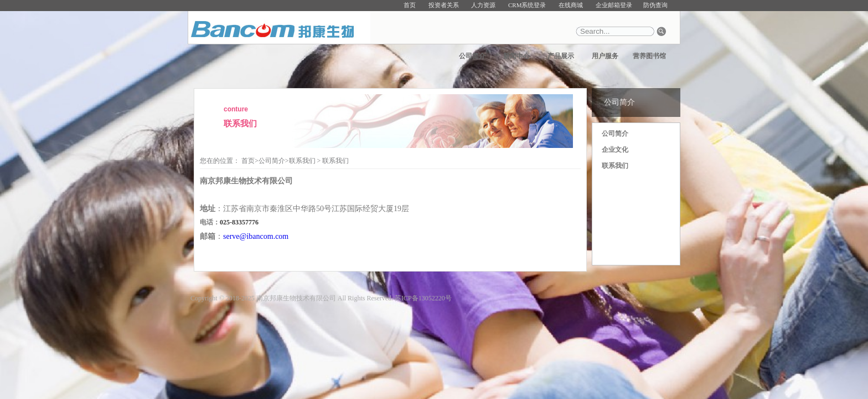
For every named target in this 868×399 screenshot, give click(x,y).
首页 (410, 5)
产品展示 (561, 56)
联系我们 (615, 166)
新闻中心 (516, 56)
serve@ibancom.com (256, 236)
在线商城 (571, 5)
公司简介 (472, 56)
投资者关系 (444, 5)
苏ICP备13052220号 (423, 298)
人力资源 (483, 5)
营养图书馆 (649, 56)
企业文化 (615, 150)
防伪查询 (655, 5)
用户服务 (605, 56)
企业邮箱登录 (614, 5)
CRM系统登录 (527, 5)
